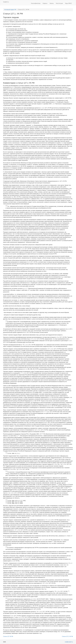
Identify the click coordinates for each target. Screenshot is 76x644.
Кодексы (45, 3)
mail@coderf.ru (69, 642)
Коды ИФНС (68, 3)
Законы (52, 3)
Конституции (59, 3)
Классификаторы (36, 3)
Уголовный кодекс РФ (10, 10)
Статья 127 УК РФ (8, 636)
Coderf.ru (6, 2)
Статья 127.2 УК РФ (67, 636)
